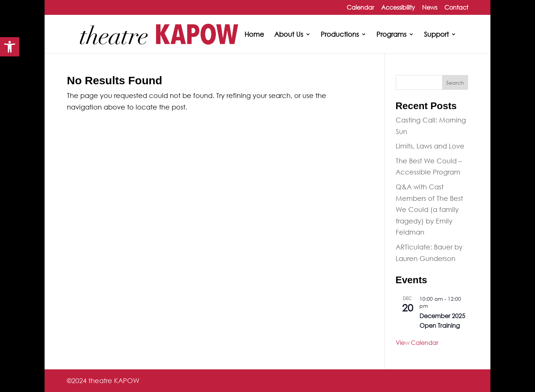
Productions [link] (340, 35)
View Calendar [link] (417, 342)
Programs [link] (391, 35)
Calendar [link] (360, 8)
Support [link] (436, 35)
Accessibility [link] (398, 8)
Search (455, 83)
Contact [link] (456, 8)
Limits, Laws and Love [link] (430, 146)
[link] (10, 47)
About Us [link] (289, 35)
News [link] (430, 8)
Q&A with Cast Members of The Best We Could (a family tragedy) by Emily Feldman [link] (429, 209)
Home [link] (254, 35)
